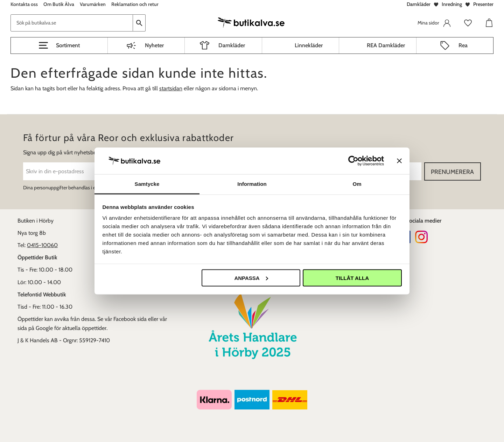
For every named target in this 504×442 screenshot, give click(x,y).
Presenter (483, 4)
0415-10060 (42, 245)
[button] (59, 45)
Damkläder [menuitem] (232, 45)
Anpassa (251, 278)
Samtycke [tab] (147, 184)
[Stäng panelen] (399, 161)
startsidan (171, 88)
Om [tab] (357, 184)
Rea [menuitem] (463, 45)
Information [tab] (252, 184)
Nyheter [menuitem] (154, 45)
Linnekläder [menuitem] (309, 45)
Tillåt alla (352, 278)
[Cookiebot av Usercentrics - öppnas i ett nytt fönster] (353, 161)
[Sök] (139, 23)
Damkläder (419, 4)
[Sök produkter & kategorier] (72, 23)
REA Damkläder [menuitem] (386, 45)
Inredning (452, 4)
